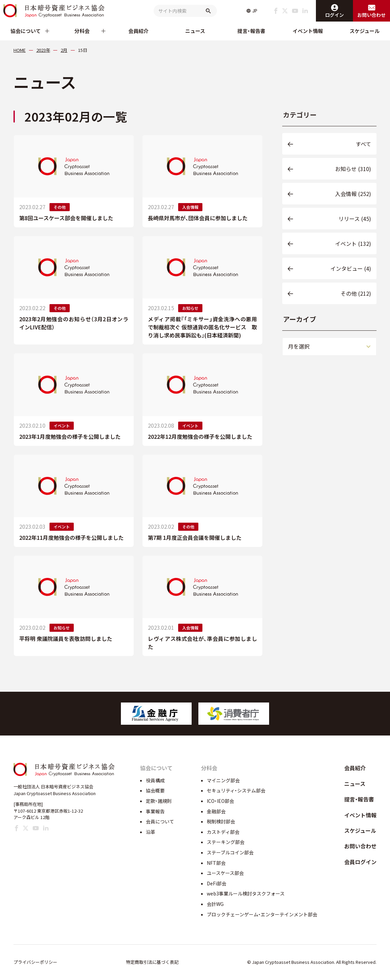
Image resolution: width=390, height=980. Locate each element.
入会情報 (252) (353, 194)
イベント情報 (308, 31)
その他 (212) (356, 293)
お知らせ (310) (353, 169)
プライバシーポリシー (35, 962)
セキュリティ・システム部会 (236, 790)
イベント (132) (353, 243)
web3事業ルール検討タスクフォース (246, 893)
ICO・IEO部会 (220, 801)
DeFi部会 (217, 883)
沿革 (151, 832)
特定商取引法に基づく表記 (152, 962)
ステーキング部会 (226, 842)
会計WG (215, 904)
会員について (160, 821)
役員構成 (155, 780)
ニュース (195, 31)
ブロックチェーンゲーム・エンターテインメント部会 (262, 914)
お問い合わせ (360, 846)
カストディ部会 (223, 832)
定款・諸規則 (159, 801)
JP (255, 11)
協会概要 (155, 790)
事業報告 (155, 811)
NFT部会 (216, 863)
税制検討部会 (221, 821)
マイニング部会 (223, 780)
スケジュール (365, 31)
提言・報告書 (251, 31)
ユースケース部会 (225, 873)
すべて (363, 144)
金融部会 (216, 811)
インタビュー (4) (351, 268)
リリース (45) (355, 219)
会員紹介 (138, 31)
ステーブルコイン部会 (230, 852)
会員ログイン (360, 862)
